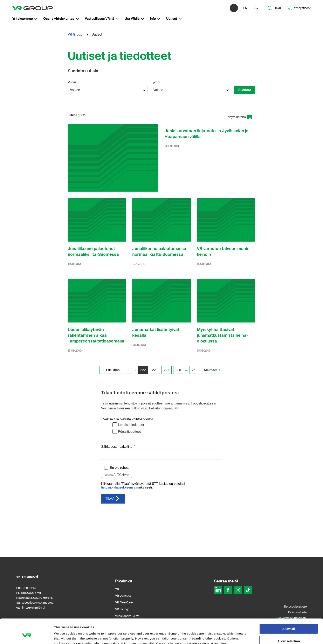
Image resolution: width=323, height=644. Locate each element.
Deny (289, 632)
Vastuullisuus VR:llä (102, 19)
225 (178, 370)
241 (194, 370)
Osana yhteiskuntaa (61, 19)
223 (155, 370)
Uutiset (174, 19)
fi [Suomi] (234, 8)
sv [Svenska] (256, 8)
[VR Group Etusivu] (33, 8)
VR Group (75, 34)
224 (167, 370)
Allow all (289, 608)
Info (155, 19)
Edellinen (113, 370)
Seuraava (211, 370)
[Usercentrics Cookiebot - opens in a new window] (27, 636)
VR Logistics (123, 596)
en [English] (245, 8)
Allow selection (288, 620)
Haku (274, 8)
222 (143, 370)
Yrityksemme (25, 19)
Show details (216, 636)
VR (117, 589)
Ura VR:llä (134, 19)
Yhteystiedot (299, 8)
